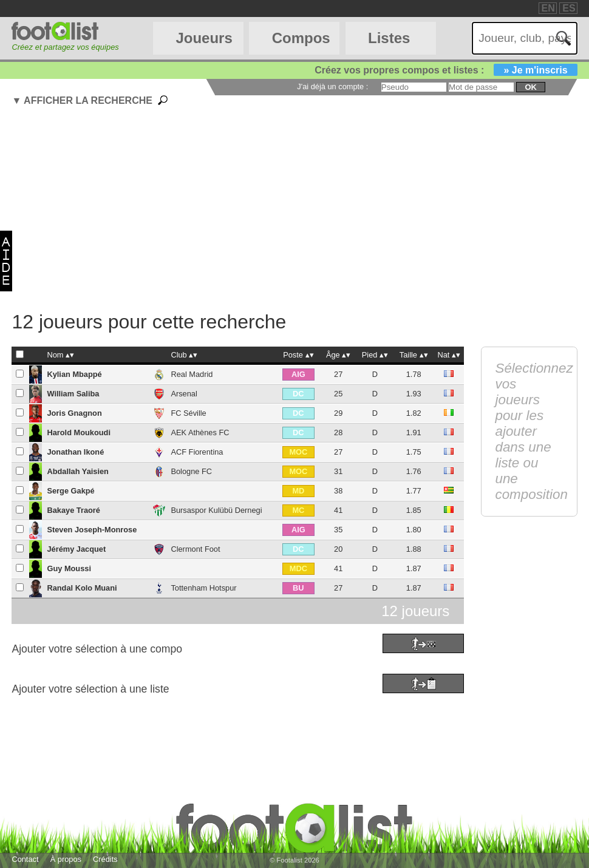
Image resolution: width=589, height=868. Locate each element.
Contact (25, 859)
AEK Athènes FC (200, 432)
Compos (301, 38)
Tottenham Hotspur (203, 588)
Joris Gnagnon (74, 413)
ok (530, 87)
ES (569, 8)
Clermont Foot (195, 549)
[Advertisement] (300, 211)
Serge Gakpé (70, 491)
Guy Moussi (69, 568)
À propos (66, 859)
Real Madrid (192, 374)
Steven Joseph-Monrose (92, 530)
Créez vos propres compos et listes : (446, 70)
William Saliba (73, 394)
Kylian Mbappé (74, 374)
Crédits (105, 859)
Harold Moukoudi (79, 432)
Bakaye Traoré (73, 510)
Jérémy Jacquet (76, 549)
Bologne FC (191, 471)
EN (548, 8)
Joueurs (204, 38)
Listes (389, 38)
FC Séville (188, 413)
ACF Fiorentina (197, 452)
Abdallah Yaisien (77, 471)
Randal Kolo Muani (82, 588)
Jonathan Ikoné (75, 452)
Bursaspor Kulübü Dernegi (216, 510)
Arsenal (184, 394)
